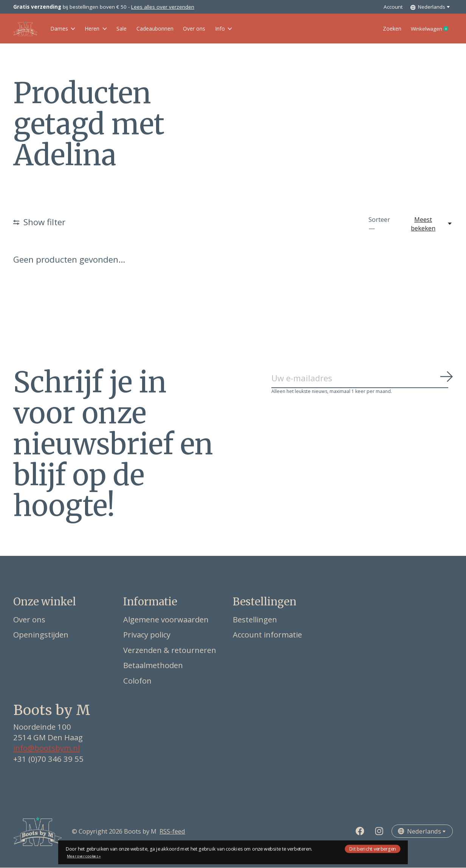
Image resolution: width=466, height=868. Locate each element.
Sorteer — (379, 224)
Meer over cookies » (84, 856)
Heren (104, 29)
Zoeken (378, 29)
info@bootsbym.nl (46, 749)
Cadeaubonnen (174, 29)
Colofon (137, 681)
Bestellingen (255, 620)
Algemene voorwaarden (166, 620)
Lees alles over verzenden (163, 7)
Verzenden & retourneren (170, 650)
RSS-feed (172, 832)
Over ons (221, 29)
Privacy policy (147, 635)
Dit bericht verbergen (373, 849)
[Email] (362, 379)
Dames (65, 29)
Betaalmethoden (153, 666)
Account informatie (267, 635)
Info (255, 29)
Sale (134, 29)
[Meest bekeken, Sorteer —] (427, 224)
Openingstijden (41, 635)
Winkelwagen (427, 29)
